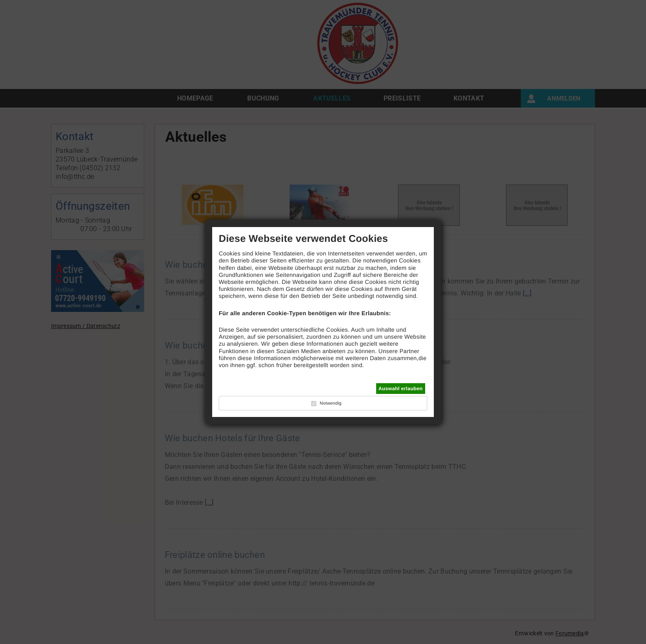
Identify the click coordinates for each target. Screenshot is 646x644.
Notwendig (331, 403)
